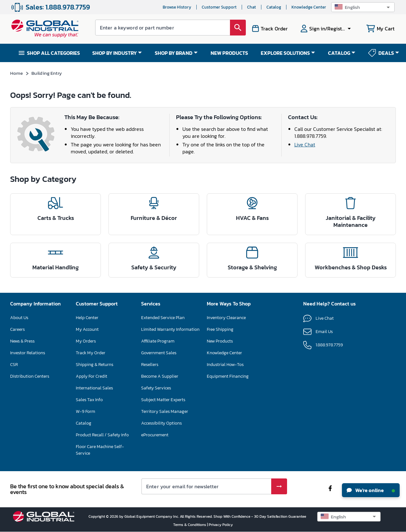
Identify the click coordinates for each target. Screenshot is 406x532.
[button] (363, 7)
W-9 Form (85, 411)
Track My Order (91, 353)
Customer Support (219, 7)
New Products (220, 341)
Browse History (177, 7)
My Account (87, 329)
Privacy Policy (221, 525)
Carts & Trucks (56, 218)
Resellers (150, 365)
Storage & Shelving (252, 267)
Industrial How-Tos (225, 365)
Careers (17, 329)
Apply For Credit (92, 376)
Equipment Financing (228, 376)
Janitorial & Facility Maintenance (351, 221)
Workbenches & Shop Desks (351, 267)
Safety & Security (154, 267)
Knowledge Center (309, 7)
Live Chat (305, 144)
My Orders (86, 341)
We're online (371, 490)
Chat (252, 7)
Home (17, 73)
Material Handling (56, 267)
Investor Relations (28, 353)
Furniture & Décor (154, 218)
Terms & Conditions (190, 525)
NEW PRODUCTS (229, 53)
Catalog (274, 7)
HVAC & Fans (252, 218)
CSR (14, 365)
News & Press (22, 341)
